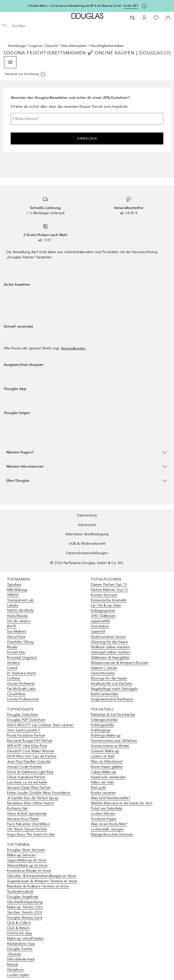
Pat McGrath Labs (21, 689)
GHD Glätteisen (103, 616)
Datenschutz (87, 515)
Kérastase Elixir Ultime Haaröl (31, 803)
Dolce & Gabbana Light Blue (30, 772)
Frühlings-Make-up (106, 735)
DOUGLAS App (19, 933)
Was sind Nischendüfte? (110, 798)
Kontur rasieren (103, 793)
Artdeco (14, 663)
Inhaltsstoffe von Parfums (112, 684)
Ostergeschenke (104, 720)
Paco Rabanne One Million (29, 824)
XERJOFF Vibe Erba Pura (27, 746)
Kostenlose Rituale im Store (29, 871)
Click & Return (18, 928)
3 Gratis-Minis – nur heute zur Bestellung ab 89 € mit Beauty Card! (75, 6)
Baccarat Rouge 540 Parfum (30, 741)
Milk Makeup (17, 590)
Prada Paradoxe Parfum (26, 735)
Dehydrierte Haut (21, 959)
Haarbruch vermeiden (108, 777)
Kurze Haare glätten (107, 767)
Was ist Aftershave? (107, 761)
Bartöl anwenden (105, 694)
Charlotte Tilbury (20, 642)
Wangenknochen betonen (112, 834)
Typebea (14, 585)
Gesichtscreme (103, 673)
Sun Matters (17, 631)
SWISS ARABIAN (20, 611)
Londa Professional (23, 699)
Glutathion (15, 970)
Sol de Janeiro (19, 621)
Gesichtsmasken (74, 46)
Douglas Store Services (26, 850)
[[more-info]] (25, 74)
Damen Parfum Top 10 (109, 585)
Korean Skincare (104, 595)
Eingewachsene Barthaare (112, 699)
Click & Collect (19, 923)
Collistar (14, 678)
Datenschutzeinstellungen (87, 553)
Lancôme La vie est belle (27, 782)
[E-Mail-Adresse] (87, 119)
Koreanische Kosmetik (109, 600)
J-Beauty (14, 954)
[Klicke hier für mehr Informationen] (144, 6)
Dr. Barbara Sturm (21, 673)
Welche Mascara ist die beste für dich (122, 803)
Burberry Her (17, 808)
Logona (36, 46)
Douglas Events (20, 949)
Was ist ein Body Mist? (109, 824)
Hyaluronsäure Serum (108, 637)
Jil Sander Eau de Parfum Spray (33, 798)
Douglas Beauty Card (25, 918)
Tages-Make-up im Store (27, 860)
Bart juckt (98, 788)
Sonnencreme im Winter (110, 746)
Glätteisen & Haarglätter (110, 658)
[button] (87, 452)
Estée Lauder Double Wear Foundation (39, 793)
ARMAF (13, 595)
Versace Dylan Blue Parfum (29, 788)
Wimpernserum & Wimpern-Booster (120, 663)
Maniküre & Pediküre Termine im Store (38, 886)
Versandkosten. (73, 348)
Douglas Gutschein (22, 715)
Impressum (87, 525)
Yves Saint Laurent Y (24, 730)
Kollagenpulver (103, 611)
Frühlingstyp (101, 730)
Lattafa (13, 605)
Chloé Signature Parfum (26, 777)
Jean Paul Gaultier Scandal (29, 761)
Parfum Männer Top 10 (109, 590)
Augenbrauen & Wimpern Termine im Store (42, 881)
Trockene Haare (104, 819)
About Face (16, 637)
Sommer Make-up (105, 751)
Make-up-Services (21, 855)
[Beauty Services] (132, 18)
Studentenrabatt (20, 892)
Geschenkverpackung (25, 902)
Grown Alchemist (21, 684)
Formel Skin (16, 652)
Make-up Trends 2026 (25, 907)
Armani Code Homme (24, 767)
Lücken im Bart (103, 756)
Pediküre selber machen (110, 647)
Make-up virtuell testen (25, 938)
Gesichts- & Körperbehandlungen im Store (42, 876)
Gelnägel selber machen (111, 652)
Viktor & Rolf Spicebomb (27, 814)
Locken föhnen (103, 814)
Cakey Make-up (104, 772)
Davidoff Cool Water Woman (31, 751)
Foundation (100, 626)
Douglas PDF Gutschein (26, 720)
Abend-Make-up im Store (27, 865)
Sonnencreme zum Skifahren (114, 741)
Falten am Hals (103, 782)
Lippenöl (98, 631)
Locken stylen (18, 975)
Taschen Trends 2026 (24, 912)
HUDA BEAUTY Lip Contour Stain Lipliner (41, 725)
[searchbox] (87, 26)
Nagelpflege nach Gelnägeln (114, 689)
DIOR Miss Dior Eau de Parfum (32, 756)
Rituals (12, 647)
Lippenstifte (100, 621)
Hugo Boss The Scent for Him (31, 834)
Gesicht (51, 46)
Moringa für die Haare (109, 678)
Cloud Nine (16, 694)
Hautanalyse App (21, 944)
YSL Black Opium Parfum (27, 829)
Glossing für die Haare (109, 642)
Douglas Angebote (23, 897)
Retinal (12, 964)
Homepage (17, 46)
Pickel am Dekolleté (107, 808)
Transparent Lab (20, 600)
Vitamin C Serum (104, 668)
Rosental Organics (22, 658)
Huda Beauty (17, 616)
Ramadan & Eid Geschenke (113, 715)
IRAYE (12, 626)
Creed (12, 668)
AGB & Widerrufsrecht (87, 544)
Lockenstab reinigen (107, 829)
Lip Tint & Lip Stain (106, 605)
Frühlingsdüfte (103, 725)
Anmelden (87, 138)
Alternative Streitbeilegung (87, 534)
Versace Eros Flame (23, 819)
